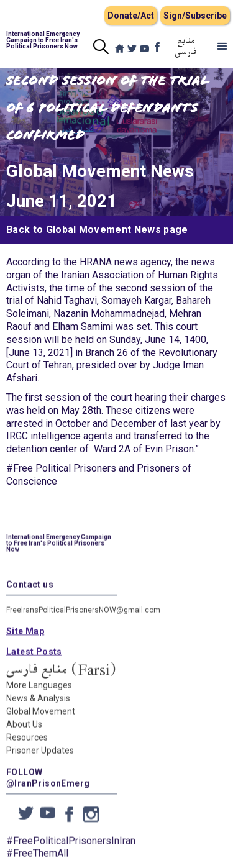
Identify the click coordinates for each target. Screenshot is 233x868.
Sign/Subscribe (195, 16)
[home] (43, 40)
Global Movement (41, 718)
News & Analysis (38, 705)
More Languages (39, 692)
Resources (27, 744)
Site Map (25, 638)
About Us (24, 731)
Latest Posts (34, 659)
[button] (222, 47)
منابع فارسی (186, 47)
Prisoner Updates (40, 757)
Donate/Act (131, 16)
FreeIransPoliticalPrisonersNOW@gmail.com (83, 617)
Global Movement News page (117, 230)
